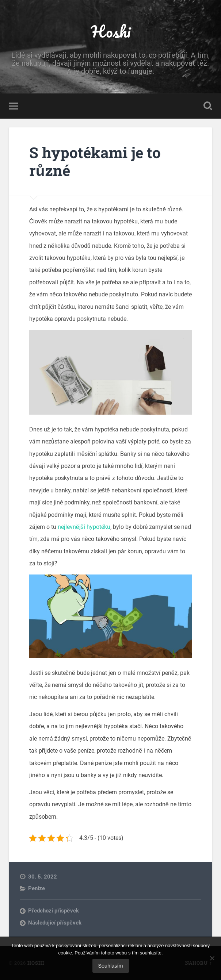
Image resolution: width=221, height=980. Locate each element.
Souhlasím (111, 966)
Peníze (37, 888)
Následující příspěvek (55, 923)
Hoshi (111, 31)
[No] (212, 958)
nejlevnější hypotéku (84, 527)
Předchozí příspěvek (53, 911)
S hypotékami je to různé (95, 161)
